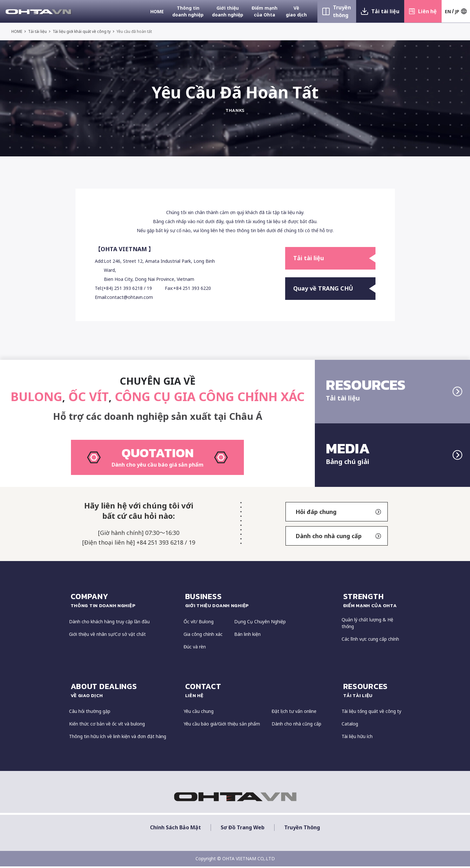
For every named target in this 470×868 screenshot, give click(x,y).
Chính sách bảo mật (175, 829)
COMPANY (124, 602)
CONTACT (260, 692)
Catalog (350, 726)
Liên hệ (427, 11)
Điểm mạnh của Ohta (265, 11)
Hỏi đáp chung (338, 514)
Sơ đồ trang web (243, 829)
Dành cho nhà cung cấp (338, 538)
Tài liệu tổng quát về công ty (371, 713)
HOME (157, 11)
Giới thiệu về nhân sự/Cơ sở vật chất (107, 636)
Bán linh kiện (247, 636)
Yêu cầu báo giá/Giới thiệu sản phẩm (222, 726)
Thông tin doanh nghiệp (188, 11)
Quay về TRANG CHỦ (334, 289)
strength (372, 602)
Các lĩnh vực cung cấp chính (370, 641)
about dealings (124, 692)
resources (372, 692)
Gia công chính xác (203, 636)
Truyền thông (342, 11)
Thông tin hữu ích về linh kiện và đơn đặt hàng (118, 738)
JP (457, 11)
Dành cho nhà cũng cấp (296, 726)
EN (448, 11)
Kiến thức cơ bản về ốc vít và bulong (107, 726)
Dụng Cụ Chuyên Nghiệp (260, 623)
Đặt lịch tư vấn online (294, 713)
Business (260, 602)
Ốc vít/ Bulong (199, 623)
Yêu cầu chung (199, 713)
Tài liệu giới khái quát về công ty (82, 31)
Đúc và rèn (195, 649)
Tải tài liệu (385, 11)
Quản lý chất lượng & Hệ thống (367, 625)
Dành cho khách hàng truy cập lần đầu (109, 623)
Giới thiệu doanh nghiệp (228, 11)
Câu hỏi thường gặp (90, 713)
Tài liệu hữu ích (357, 738)
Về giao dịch (296, 11)
